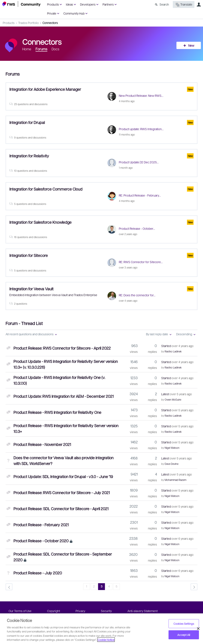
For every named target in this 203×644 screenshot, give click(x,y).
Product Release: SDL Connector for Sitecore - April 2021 (61, 509)
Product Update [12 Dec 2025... (139, 162)
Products (53, 4)
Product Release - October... (137, 228)
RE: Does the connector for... (137, 295)
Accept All (184, 635)
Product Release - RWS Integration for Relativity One (57, 412)
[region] (101, 629)
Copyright (54, 611)
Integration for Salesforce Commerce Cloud (46, 189)
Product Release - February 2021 (41, 525)
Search (164, 4)
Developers (88, 4)
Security (106, 611)
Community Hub (74, 13)
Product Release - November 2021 (42, 444)
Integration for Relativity (29, 156)
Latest (177, 394)
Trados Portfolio (28, 23)
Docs (55, 49)
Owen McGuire (173, 400)
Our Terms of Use (20, 611)
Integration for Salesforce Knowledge (40, 222)
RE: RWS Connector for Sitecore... (141, 262)
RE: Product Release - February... (140, 195)
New (191, 45)
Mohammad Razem (175, 480)
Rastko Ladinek (173, 351)
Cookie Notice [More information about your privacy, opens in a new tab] (106, 640)
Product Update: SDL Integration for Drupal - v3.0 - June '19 (63, 476)
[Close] (198, 629)
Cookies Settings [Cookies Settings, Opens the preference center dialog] (184, 624)
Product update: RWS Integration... (141, 129)
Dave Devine (172, 464)
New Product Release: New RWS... (141, 95)
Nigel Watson (172, 448)
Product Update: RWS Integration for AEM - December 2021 (64, 396)
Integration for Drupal (27, 122)
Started (177, 346)
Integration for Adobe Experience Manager (45, 89)
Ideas (69, 4)
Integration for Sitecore (29, 255)
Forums (41, 49)
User (199, 4)
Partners (108, 4)
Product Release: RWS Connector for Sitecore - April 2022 (62, 348)
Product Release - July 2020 (38, 573)
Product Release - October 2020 (41, 541)
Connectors (50, 23)
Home (27, 49)
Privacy (80, 611)
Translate (184, 5)
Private (52, 13)
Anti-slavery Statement (143, 611)
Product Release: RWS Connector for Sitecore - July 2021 (62, 493)
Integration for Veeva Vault (31, 289)
